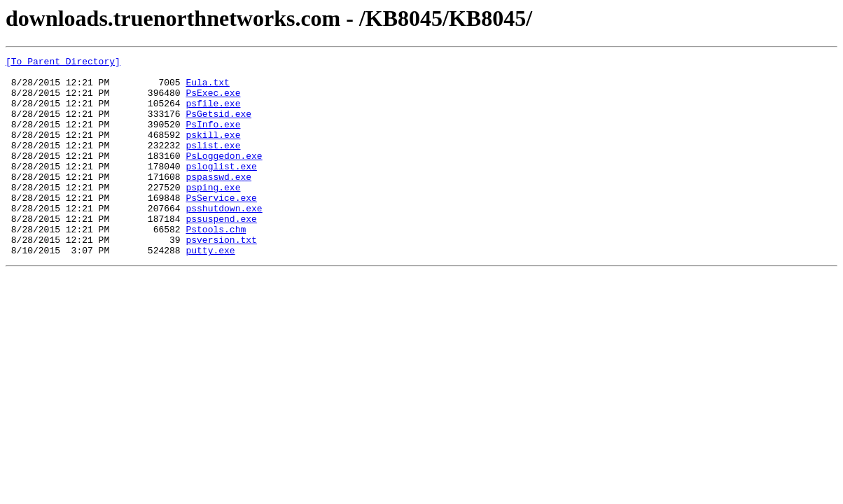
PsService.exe (221, 227)
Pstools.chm (216, 265)
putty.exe (210, 290)
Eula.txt (207, 88)
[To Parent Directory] (63, 63)
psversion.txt (221, 277)
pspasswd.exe (218, 202)
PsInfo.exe (213, 139)
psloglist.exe (221, 189)
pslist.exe (213, 164)
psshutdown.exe (224, 239)
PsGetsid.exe (218, 126)
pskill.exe (213, 151)
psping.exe (213, 214)
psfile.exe (213, 113)
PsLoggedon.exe (224, 176)
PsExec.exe (213, 101)
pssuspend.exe (221, 252)
